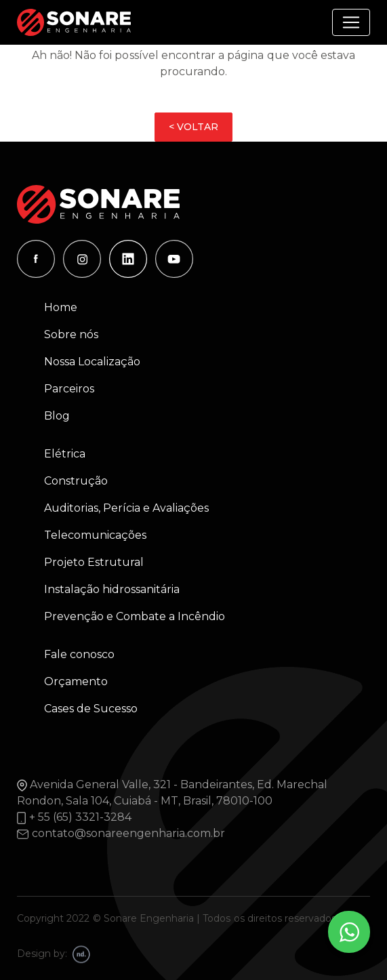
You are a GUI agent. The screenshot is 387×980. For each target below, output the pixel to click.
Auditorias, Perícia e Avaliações (126, 508)
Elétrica (65, 454)
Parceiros (69, 389)
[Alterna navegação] (351, 22)
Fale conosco (79, 654)
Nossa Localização (92, 362)
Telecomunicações (95, 535)
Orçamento (76, 681)
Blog (57, 416)
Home (61, 307)
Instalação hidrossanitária (112, 589)
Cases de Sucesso (91, 709)
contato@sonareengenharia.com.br (128, 833)
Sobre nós (71, 334)
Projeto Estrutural (94, 562)
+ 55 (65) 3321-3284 (80, 817)
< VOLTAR (194, 127)
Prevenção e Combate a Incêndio (135, 616)
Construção (76, 481)
